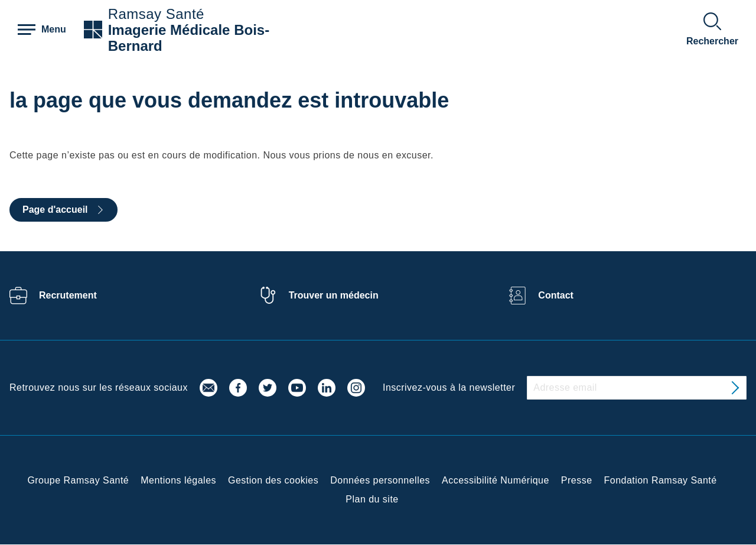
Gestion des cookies (273, 480)
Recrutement (68, 295)
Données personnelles (380, 480)
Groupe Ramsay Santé (78, 480)
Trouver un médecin (334, 295)
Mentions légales (178, 480)
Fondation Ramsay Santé (661, 480)
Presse (577, 480)
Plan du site (372, 499)
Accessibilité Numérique (496, 480)
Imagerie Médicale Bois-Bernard (189, 38)
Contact (556, 295)
